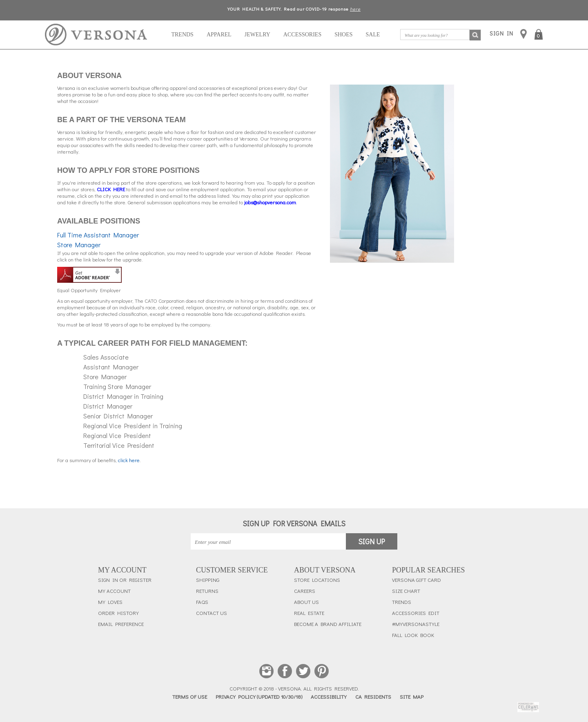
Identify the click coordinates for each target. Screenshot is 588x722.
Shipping (208, 580)
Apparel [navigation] (219, 35)
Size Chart (406, 591)
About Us (306, 602)
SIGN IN (501, 33)
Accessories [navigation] (302, 35)
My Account (114, 591)
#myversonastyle (416, 624)
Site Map (412, 696)
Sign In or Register (125, 580)
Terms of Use (190, 696)
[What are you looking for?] (435, 35)
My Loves (110, 602)
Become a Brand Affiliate (328, 624)
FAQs (202, 602)
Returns (207, 591)
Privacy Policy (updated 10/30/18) (259, 696)
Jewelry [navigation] (257, 35)
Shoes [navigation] (343, 35)
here (355, 9)
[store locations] (523, 35)
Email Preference (121, 624)
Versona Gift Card (416, 580)
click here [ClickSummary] (129, 460)
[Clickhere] (111, 189)
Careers (305, 591)
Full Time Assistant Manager (98, 235)
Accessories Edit (416, 613)
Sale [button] (373, 35)
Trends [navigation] (182, 35)
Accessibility (329, 696)
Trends (402, 602)
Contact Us (212, 613)
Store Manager (79, 245)
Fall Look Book (413, 635)
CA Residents (373, 696)
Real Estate (309, 613)
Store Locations (317, 580)
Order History (118, 613)
